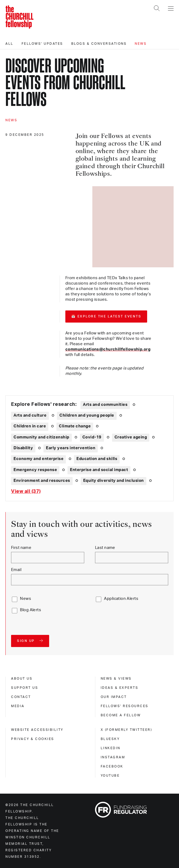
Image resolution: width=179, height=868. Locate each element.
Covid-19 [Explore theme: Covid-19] (92, 437)
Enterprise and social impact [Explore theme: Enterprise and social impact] (99, 470)
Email (16, 570)
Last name (105, 548)
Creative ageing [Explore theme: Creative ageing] (131, 437)
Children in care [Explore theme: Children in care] (30, 426)
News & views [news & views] (116, 679)
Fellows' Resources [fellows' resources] (125, 706)
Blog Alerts (31, 610)
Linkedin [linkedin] (111, 748)
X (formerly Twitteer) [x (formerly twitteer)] (126, 730)
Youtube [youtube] (110, 776)
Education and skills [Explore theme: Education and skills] (97, 459)
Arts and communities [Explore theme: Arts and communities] (105, 405)
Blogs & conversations (99, 44)
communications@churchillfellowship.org (108, 349)
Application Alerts (121, 599)
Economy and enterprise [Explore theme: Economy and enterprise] (38, 459)
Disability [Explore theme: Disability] (23, 448)
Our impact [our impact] (114, 697)
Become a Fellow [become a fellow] (121, 715)
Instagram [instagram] (113, 757)
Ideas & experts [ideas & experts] (120, 688)
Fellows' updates (42, 44)
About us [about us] (22, 679)
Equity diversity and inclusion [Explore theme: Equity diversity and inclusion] (114, 481)
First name (21, 548)
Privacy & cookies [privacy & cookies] (33, 739)
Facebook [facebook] (112, 766)
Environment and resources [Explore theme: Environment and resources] (42, 481)
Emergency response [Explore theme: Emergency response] (35, 470)
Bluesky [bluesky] (110, 739)
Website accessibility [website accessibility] (37, 730)
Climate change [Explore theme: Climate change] (75, 426)
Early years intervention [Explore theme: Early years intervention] (71, 448)
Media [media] (18, 706)
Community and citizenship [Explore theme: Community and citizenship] (41, 437)
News (141, 44)
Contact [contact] (21, 697)
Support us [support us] (25, 688)
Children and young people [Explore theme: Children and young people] (87, 415)
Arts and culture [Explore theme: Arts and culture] (30, 415)
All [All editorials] (9, 44)
